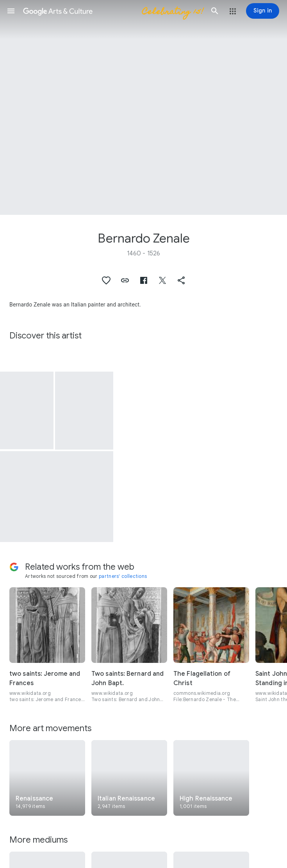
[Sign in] (263, 11)
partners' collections (123, 576)
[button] (11, 11)
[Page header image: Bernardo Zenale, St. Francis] (143, 107)
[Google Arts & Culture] (113, 11)
